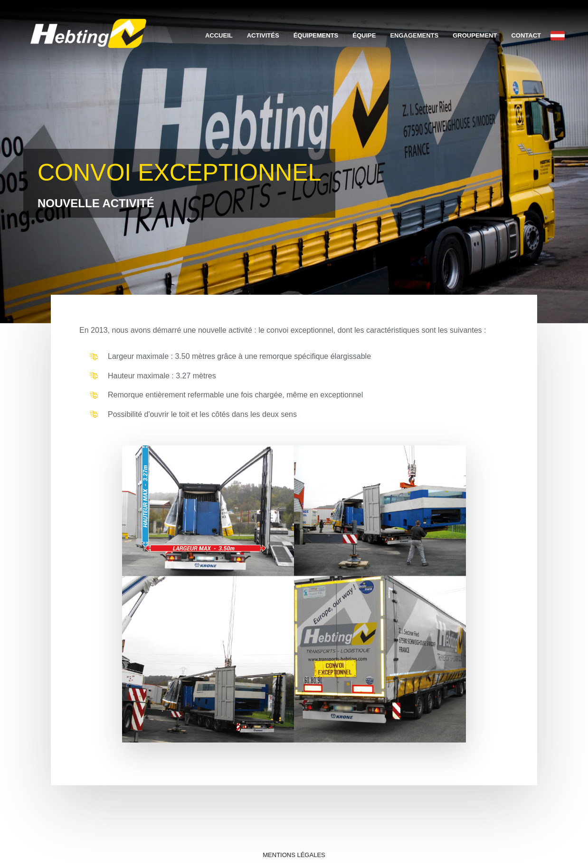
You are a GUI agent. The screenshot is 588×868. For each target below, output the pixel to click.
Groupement (475, 35)
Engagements (414, 35)
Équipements (316, 35)
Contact (526, 35)
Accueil (219, 35)
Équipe (364, 35)
